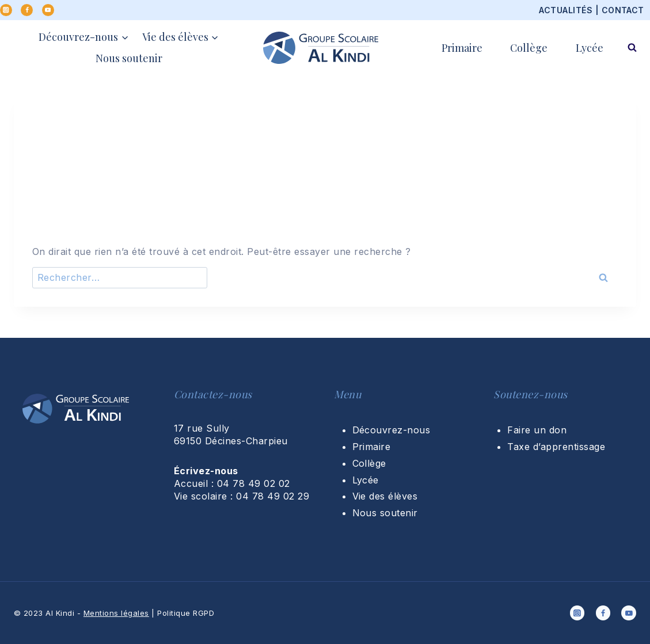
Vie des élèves (385, 496)
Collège (529, 48)
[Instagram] (6, 10)
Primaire (462, 48)
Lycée (590, 48)
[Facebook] (27, 10)
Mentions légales (116, 613)
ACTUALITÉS (566, 10)
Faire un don (537, 430)
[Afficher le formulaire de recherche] (632, 48)
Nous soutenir (129, 58)
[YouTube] (48, 10)
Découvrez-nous (391, 430)
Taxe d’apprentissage (556, 447)
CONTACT (623, 10)
